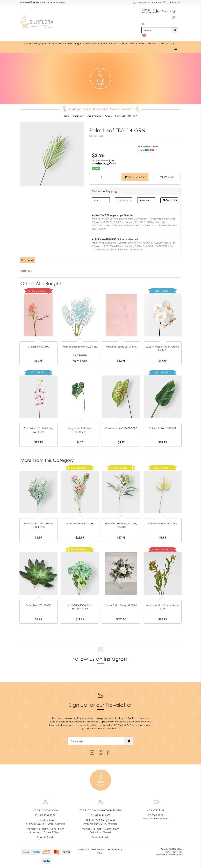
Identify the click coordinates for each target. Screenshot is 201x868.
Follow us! (167, 11)
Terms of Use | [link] (84, 849)
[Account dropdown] (141, 3)
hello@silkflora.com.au (156, 818)
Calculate (170, 200)
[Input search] (157, 30)
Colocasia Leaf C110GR (163, 428)
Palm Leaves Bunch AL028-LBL (80, 346)
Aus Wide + (150, 10)
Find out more (59, 3)
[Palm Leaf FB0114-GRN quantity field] (103, 177)
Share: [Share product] (147, 150)
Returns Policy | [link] (115, 849)
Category (39, 43)
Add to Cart (135, 177)
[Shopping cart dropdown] (144, 35)
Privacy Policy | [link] (99, 849)
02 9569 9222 (172, 2)
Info (114, 163)
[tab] (28, 260)
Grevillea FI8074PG (38, 346)
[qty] (101, 200)
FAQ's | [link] (100, 853)
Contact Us (156, 2)
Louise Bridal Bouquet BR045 (121, 605)
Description (28, 260)
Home (27, 43)
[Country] (124, 200)
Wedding (75, 43)
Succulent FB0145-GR (38, 605)
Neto (181, 854)
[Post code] (146, 200)
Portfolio (153, 43)
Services (107, 43)
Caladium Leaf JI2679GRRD (121, 428)
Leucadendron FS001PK (80, 523)
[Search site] (175, 30)
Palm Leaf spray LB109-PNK (121, 346)
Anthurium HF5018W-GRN (163, 523)
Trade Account (137, 43)
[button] (167, 177)
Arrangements (57, 43)
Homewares (91, 43)
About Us (121, 43)
